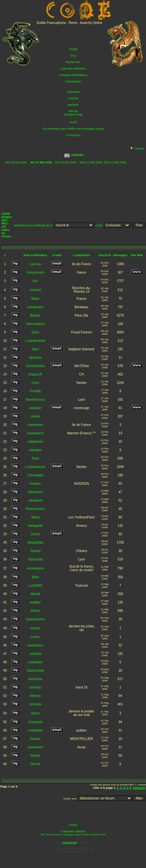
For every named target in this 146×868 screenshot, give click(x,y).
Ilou (35, 281)
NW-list (73, 111)
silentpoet (35, 500)
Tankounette (35, 671)
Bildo (35, 577)
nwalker (35, 602)
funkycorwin (35, 272)
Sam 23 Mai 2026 (91, 162)
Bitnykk (35, 315)
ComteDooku (35, 366)
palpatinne (35, 442)
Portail (73, 49)
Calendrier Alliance (73, 831)
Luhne (35, 637)
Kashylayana (35, 619)
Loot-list (73, 98)
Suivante (139, 788)
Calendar (137, 149)
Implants (73, 105)
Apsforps (35, 358)
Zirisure (35, 739)
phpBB (66, 848)
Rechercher (73, 62)
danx (35, 349)
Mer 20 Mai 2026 (16, 162)
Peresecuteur (35, 509)
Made (35, 299)
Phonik (35, 764)
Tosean (35, 551)
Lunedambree (35, 341)
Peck (35, 458)
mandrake (35, 662)
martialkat (35, 730)
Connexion (73, 135)
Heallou (35, 484)
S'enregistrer (73, 81)
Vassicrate (35, 559)
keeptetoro (35, 645)
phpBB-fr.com (80, 851)
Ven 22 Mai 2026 (66, 162)
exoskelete (35, 747)
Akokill (35, 594)
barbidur (35, 408)
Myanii (35, 756)
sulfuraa (35, 654)
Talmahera (35, 492)
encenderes (35, 568)
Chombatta (35, 475)
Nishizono (35, 679)
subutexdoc (35, 307)
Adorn (35, 713)
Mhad (35, 517)
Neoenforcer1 (35, 400)
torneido (35, 687)
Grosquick (35, 722)
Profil (73, 122)
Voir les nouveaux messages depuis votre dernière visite (73, 835)
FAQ (73, 56)
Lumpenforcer (35, 467)
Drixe (35, 332)
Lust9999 (35, 586)
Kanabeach (35, 433)
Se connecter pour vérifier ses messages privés (73, 129)
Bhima (35, 611)
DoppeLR (35, 374)
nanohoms (35, 425)
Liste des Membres (73, 69)
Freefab (35, 391)
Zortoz (35, 534)
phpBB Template (69, 843)
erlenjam (35, 450)
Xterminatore (35, 324)
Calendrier (73, 92)
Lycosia (35, 264)
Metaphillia (35, 542)
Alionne (35, 696)
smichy (35, 628)
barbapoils (35, 526)
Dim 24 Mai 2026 (115, 162)
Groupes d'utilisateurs (73, 75)
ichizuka (35, 704)
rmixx (35, 383)
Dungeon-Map (73, 114)
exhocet (35, 290)
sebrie (35, 416)
